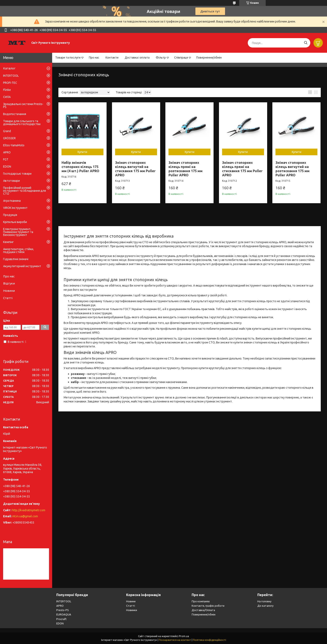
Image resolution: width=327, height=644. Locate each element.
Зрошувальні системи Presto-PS (23, 105)
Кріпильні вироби (15, 222)
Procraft (61, 619)
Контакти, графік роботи (208, 606)
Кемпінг (8, 242)
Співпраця (181, 58)
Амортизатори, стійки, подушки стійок (18, 251)
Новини (9, 291)
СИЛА (7, 97)
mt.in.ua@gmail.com (25, 516)
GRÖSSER (9, 138)
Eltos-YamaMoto (14, 145)
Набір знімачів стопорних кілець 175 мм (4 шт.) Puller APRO (80, 167)
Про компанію (201, 601)
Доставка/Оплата (203, 610)
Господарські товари (17, 174)
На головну (264, 601)
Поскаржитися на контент (175, 640)
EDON (7, 167)
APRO (7, 152)
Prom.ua (184, 636)
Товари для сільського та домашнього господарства (22, 123)
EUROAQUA (64, 614)
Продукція (10, 215)
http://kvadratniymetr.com (29, 510)
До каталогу (265, 606)
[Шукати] (306, 43)
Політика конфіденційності (209, 640)
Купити (82, 152)
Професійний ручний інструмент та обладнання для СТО (25, 191)
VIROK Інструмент (15, 208)
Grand (7, 131)
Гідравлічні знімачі (16, 259)
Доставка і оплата (137, 58)
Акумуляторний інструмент (22, 266)
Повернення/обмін (209, 58)
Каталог (9, 68)
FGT (6, 159)
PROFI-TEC (10, 83)
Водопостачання (15, 114)
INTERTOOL (11, 76)
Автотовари (11, 181)
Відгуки (9, 283)
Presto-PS (63, 610)
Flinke (7, 90)
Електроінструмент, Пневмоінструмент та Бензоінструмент (18, 232)
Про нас (94, 58)
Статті (8, 298)
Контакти (112, 58)
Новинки (132, 610)
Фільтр (161, 58)
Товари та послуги (68, 58)
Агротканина (12, 201)
